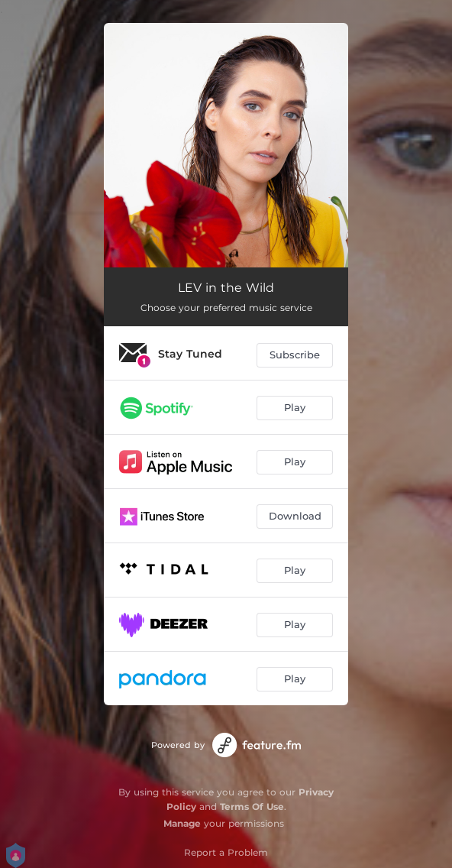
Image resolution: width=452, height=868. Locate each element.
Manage (182, 823)
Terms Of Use (252, 806)
